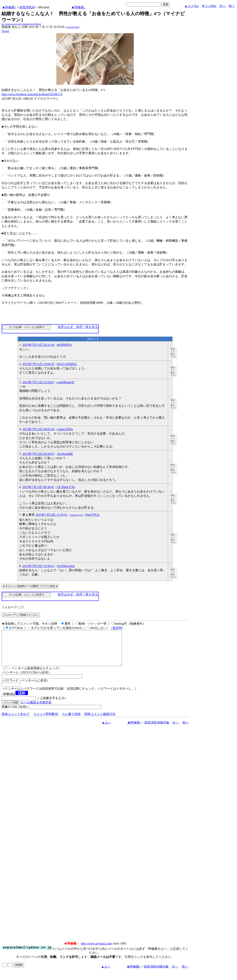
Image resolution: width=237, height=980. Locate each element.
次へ (222, 6)
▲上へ (106, 729)
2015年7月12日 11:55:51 (51, 515)
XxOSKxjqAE (66, 566)
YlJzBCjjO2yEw (76, 515)
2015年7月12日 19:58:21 (38, 566)
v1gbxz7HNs (65, 429)
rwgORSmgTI (65, 382)
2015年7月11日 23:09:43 (38, 364)
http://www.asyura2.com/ (97, 950)
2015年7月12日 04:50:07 (38, 454)
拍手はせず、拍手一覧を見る (78, 327)
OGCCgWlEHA (67, 364)
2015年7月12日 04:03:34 (38, 429)
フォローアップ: (13, 607)
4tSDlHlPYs (64, 345)
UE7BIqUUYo (66, 487)
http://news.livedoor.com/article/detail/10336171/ (32, 94)
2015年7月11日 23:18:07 (38, 382)
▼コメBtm (209, 6)
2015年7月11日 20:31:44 (38, 345)
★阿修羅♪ (9, 7)
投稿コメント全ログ (15, 721)
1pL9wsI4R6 (65, 454)
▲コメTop (192, 6)
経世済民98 (27, 7)
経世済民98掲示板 (157, 729)
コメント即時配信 (46, 721)
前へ (232, 6)
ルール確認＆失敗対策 (36, 709)
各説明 (117, 628)
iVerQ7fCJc (92, 515)
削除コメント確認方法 (100, 721)
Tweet (5, 31)
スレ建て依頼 (71, 721)
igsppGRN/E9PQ (73, 27)
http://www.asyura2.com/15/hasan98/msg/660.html (21, 24)
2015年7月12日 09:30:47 (38, 487)
